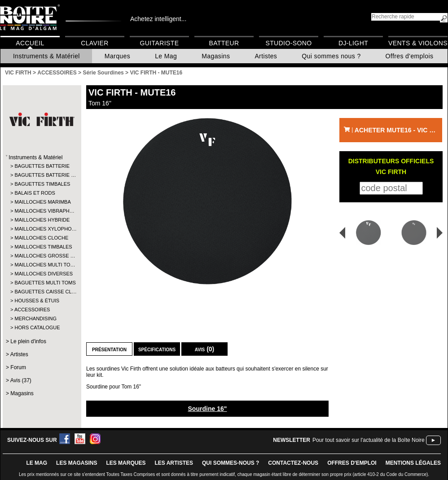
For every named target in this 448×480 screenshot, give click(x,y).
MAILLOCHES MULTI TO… (42, 265)
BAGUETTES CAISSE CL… (42, 292)
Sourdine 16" (208, 409)
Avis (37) (21, 380)
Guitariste (160, 43)
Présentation (109, 349)
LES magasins (77, 463)
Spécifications (157, 349)
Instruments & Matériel (46, 56)
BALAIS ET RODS (35, 193)
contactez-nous (293, 463)
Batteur (224, 43)
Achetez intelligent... (158, 19)
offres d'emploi (352, 463)
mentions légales (413, 463)
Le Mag (166, 56)
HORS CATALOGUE (37, 327)
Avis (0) (205, 349)
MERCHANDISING (35, 319)
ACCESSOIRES (32, 310)
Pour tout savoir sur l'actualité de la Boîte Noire (369, 440)
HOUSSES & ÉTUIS (37, 301)
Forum (18, 367)
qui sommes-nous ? (231, 463)
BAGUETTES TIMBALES (42, 184)
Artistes (266, 56)
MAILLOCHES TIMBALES (42, 247)
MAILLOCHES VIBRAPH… (42, 211)
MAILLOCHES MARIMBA (42, 202)
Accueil (30, 43)
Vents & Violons (418, 43)
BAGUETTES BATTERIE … (42, 175)
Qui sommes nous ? (331, 56)
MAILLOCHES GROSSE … (42, 256)
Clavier (95, 43)
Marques (117, 56)
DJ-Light (353, 43)
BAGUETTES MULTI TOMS (42, 283)
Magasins (216, 56)
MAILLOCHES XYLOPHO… (42, 229)
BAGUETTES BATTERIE (42, 166)
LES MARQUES (126, 463)
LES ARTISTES (174, 463)
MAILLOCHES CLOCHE (41, 238)
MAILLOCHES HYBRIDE (42, 220)
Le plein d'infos (28, 341)
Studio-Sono (288, 43)
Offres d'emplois (410, 56)
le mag (37, 463)
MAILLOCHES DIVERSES (42, 274)
